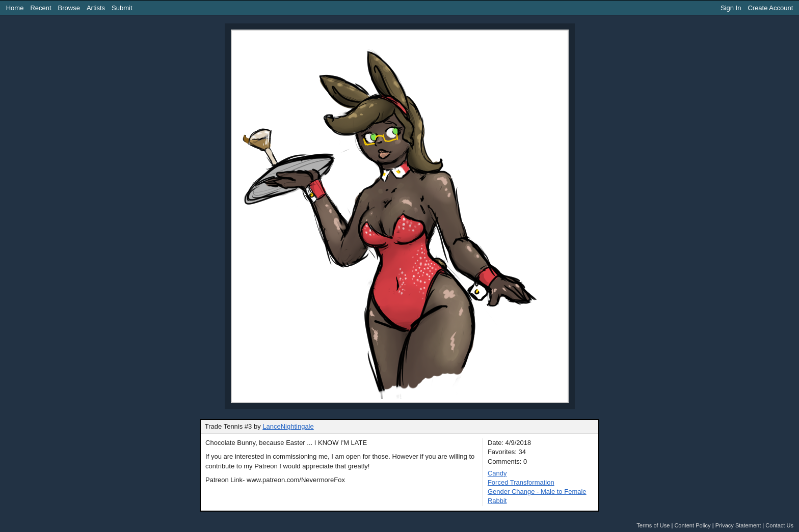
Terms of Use (653, 525)
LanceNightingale (288, 426)
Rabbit (497, 501)
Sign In (731, 8)
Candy (497, 473)
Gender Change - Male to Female (537, 492)
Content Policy (692, 525)
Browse (69, 8)
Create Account (770, 8)
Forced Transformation (521, 482)
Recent (41, 8)
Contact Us (779, 525)
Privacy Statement (738, 525)
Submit (122, 8)
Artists (96, 8)
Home (15, 8)
